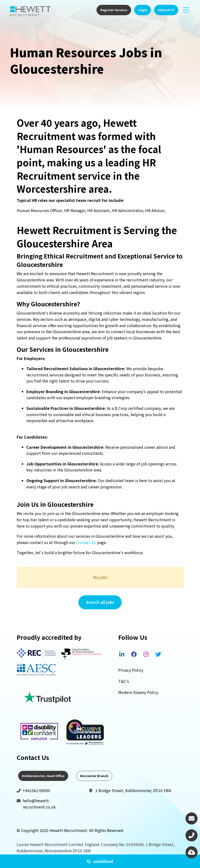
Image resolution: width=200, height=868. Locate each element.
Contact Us (86, 542)
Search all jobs (100, 602)
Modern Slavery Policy (138, 692)
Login (143, 10)
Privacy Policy (131, 670)
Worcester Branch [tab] (94, 776)
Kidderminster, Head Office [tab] (43, 776)
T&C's (124, 681)
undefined (103, 861)
